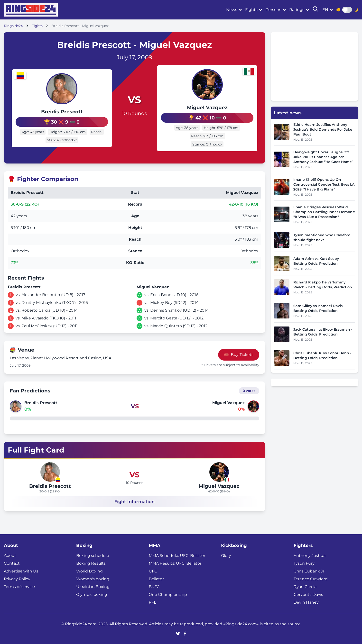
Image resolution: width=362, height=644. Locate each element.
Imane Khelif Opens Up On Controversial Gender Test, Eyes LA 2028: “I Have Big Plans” (324, 184)
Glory (226, 555)
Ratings (297, 10)
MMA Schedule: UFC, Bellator (177, 555)
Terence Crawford (311, 578)
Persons (273, 10)
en (325, 10)
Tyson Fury (304, 563)
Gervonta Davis (308, 594)
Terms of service (19, 586)
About (10, 555)
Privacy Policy (17, 578)
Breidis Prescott (53, 108)
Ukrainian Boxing (93, 586)
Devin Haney (306, 602)
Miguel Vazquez (217, 108)
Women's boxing (93, 578)
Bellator (156, 578)
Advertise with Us (21, 571)
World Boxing (89, 571)
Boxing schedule (93, 555)
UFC (153, 571)
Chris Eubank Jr (309, 571)
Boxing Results (91, 563)
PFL (152, 602)
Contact (12, 563)
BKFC (154, 586)
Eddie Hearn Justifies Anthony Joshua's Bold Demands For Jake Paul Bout (323, 129)
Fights (251, 10)
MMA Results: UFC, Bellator (175, 563)
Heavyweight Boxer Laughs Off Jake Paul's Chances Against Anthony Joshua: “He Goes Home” (323, 157)
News (232, 10)
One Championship (168, 594)
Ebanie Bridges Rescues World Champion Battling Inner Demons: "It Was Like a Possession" (324, 212)
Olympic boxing (92, 594)
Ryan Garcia (305, 586)
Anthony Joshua (310, 555)
